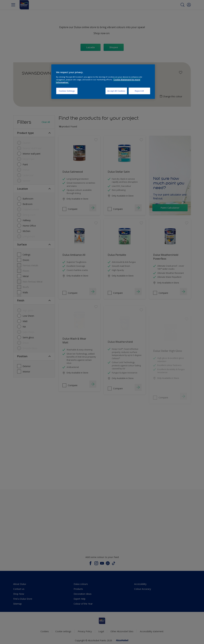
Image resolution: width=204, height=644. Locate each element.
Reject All (139, 91)
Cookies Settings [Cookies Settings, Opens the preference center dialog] (67, 91)
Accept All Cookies (116, 91)
